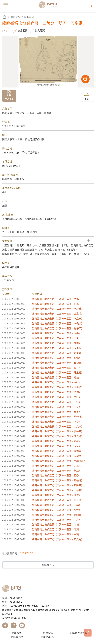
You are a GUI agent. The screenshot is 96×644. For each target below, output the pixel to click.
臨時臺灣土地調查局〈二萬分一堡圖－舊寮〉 (57, 475)
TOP (88, 633)
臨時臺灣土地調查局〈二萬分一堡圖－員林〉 (57, 367)
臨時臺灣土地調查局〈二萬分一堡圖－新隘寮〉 (58, 485)
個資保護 (48, 633)
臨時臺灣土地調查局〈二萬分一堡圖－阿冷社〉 (58, 309)
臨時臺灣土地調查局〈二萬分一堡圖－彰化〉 (57, 358)
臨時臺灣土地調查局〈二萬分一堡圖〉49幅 (56, 299)
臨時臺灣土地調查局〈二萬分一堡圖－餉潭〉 (57, 510)
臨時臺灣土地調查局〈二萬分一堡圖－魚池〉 (57, 377)
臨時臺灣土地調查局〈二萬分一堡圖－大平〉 (57, 333)
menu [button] (6, 5)
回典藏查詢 (48, 565)
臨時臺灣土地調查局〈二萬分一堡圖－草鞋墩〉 (58, 417)
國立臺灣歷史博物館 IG (14, 625)
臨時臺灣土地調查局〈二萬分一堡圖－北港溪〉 (58, 313)
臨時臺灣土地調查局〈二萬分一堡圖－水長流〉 (58, 323)
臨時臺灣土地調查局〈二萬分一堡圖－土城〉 (57, 402)
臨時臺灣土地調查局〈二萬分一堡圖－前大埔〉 (58, 436)
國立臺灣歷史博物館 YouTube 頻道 (22, 625)
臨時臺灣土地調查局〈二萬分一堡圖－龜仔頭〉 (58, 328)
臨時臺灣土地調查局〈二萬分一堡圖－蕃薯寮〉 (58, 431)
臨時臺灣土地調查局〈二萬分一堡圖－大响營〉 (58, 515)
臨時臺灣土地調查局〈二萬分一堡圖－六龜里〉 (58, 466)
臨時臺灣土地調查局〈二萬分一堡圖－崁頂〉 (57, 534)
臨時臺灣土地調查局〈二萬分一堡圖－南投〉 (57, 421)
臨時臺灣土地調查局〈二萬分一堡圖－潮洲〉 (57, 529)
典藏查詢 (16, 17)
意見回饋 (23, 30)
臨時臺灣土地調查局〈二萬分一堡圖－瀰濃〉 (57, 495)
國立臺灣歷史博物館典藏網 (49, 5)
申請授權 (9, 99)
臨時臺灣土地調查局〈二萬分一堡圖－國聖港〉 (58, 456)
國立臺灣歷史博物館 (13, 588)
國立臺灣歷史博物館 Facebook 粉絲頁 (5, 625)
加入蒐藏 (40, 30)
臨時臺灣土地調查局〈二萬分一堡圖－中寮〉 (57, 407)
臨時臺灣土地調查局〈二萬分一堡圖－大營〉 (57, 446)
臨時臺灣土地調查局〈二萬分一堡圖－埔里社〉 (58, 372)
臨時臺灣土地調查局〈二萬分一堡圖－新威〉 (57, 471)
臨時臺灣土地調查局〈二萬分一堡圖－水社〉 (57, 382)
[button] (48, 241)
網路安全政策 (48, 637)
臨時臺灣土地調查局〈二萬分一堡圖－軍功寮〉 (58, 363)
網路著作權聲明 (79, 633)
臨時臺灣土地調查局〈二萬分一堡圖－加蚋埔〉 (58, 480)
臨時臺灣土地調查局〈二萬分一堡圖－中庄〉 (57, 520)
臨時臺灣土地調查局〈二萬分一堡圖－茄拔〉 (57, 441)
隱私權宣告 (18, 637)
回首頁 (4, 17)
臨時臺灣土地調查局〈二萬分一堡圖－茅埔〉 (57, 392)
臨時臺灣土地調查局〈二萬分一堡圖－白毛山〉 (58, 304)
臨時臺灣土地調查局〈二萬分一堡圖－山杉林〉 (58, 490)
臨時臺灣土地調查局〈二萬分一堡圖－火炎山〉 (58, 338)
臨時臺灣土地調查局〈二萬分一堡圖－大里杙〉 (58, 348)
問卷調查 (17, 633)
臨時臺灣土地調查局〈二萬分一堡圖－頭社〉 (57, 397)
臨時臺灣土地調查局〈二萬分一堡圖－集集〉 (57, 412)
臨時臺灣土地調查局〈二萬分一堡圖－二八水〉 (58, 426)
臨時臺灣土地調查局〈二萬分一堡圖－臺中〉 (57, 343)
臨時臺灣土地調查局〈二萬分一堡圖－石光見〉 (58, 539)
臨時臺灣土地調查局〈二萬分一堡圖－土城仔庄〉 (59, 461)
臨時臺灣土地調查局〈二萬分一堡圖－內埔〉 (57, 524)
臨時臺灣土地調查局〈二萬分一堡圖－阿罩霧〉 (58, 353)
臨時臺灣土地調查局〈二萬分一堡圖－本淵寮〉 (58, 451)
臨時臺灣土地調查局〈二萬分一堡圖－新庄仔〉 (58, 500)
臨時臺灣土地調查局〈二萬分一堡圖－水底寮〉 (58, 318)
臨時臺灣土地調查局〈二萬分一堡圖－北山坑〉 (58, 387)
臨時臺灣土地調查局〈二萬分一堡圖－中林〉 (57, 505)
